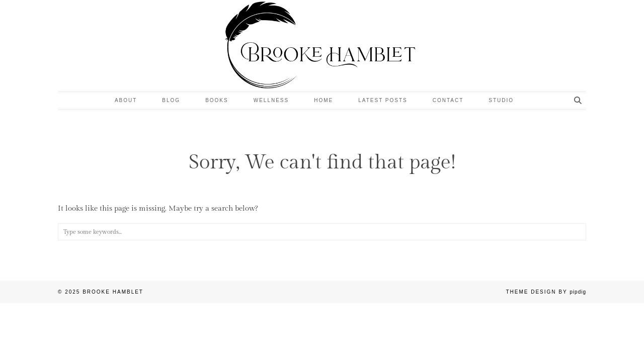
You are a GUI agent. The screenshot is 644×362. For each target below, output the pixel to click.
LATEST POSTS (383, 100)
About (126, 100)
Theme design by (546, 292)
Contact (448, 100)
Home (324, 100)
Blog (171, 100)
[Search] (578, 101)
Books (217, 100)
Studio (501, 100)
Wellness (271, 100)
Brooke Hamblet (113, 292)
